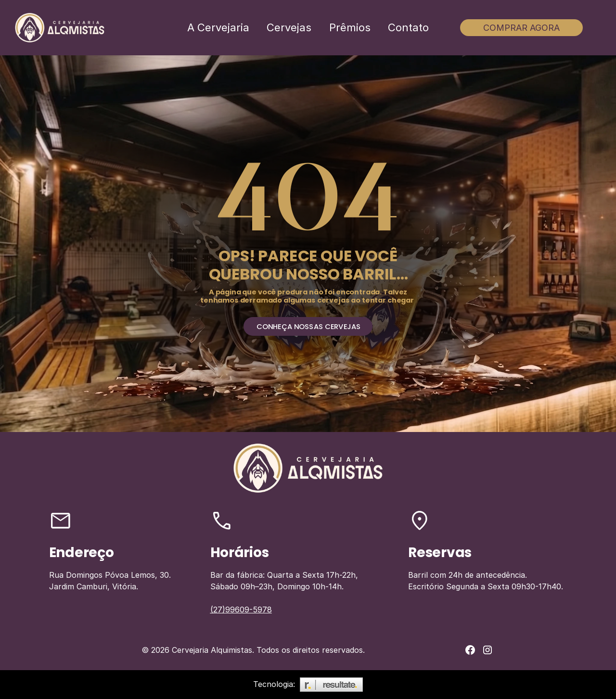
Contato (408, 27)
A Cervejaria (218, 27)
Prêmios (350, 27)
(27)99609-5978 (241, 610)
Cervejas (289, 27)
